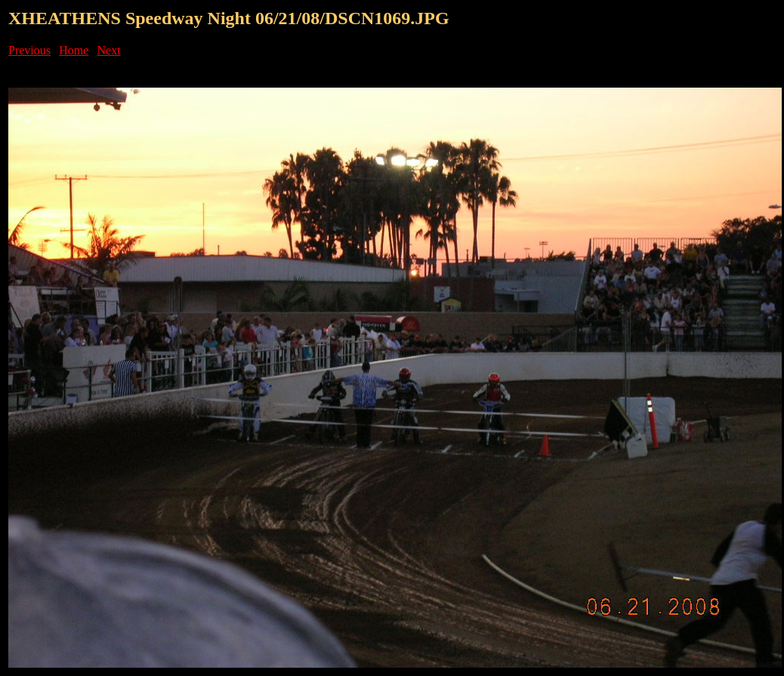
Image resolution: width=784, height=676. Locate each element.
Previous (29, 50)
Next (109, 50)
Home (74, 50)
